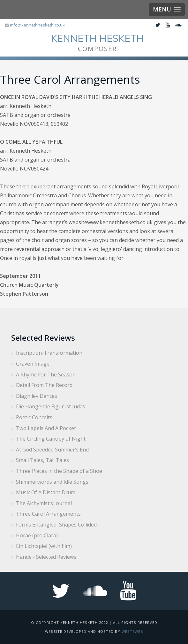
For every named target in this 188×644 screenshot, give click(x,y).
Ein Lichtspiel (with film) (44, 546)
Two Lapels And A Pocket (46, 428)
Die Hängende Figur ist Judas (51, 406)
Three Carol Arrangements (48, 514)
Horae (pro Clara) (37, 535)
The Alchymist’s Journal (44, 503)
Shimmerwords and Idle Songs (52, 482)
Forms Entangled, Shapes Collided (56, 525)
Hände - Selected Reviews (46, 557)
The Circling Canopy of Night (51, 439)
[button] (167, 9)
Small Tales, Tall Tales (42, 460)
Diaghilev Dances (37, 396)
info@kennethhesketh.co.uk (37, 25)
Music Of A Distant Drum (46, 492)
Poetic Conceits (34, 417)
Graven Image (33, 364)
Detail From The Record (44, 385)
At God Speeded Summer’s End (52, 450)
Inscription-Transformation (49, 353)
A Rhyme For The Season (46, 375)
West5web (132, 631)
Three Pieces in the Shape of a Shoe (59, 471)
